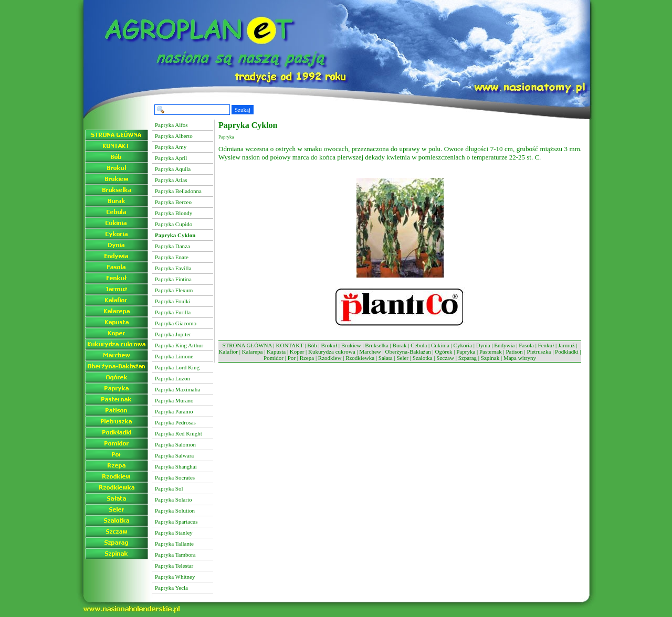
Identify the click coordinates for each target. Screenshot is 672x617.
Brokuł (329, 345)
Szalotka (423, 358)
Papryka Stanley (174, 533)
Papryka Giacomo (176, 323)
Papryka (466, 352)
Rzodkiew (330, 358)
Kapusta (276, 352)
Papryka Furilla (173, 312)
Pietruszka (539, 352)
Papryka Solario (174, 499)
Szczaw (445, 358)
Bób (312, 345)
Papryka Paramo (174, 411)
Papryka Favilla (173, 268)
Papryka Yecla (171, 588)
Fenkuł (546, 345)
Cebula (419, 345)
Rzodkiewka (360, 358)
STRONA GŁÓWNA (247, 345)
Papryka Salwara (174, 455)
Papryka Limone (174, 356)
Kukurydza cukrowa (332, 352)
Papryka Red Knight (178, 433)
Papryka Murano (174, 400)
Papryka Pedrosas (175, 422)
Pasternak (491, 352)
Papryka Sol (169, 488)
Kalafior (228, 352)
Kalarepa (253, 352)
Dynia (483, 345)
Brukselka (377, 345)
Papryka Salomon (175, 444)
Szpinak (490, 358)
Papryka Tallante (174, 544)
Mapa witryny (520, 358)
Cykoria (463, 345)
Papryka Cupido (174, 224)
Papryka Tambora (175, 555)
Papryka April (171, 158)
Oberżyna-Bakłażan (408, 352)
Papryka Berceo (173, 202)
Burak (400, 345)
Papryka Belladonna (178, 191)
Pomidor (274, 358)
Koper (297, 352)
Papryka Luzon (172, 378)
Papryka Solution (175, 510)
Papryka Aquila (173, 169)
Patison (514, 352)
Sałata (386, 358)
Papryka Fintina (173, 279)
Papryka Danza (172, 246)
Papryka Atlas (171, 180)
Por (292, 358)
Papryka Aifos (171, 125)
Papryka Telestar (174, 566)
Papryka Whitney (175, 577)
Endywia (504, 345)
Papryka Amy (171, 147)
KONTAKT (290, 345)
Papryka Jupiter (173, 334)
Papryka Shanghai (176, 466)
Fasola (526, 345)
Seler (402, 358)
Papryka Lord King (177, 367)
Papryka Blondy (174, 213)
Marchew (370, 352)
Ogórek (444, 352)
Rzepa (307, 358)
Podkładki (567, 352)
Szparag (468, 358)
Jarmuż (566, 345)
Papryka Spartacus (176, 522)
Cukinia (440, 345)
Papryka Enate (172, 257)
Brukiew (351, 345)
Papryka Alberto (174, 136)
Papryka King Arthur (179, 345)
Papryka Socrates (175, 477)
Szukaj (243, 110)
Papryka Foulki (173, 301)
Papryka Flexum (174, 290)
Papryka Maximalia (177, 389)
